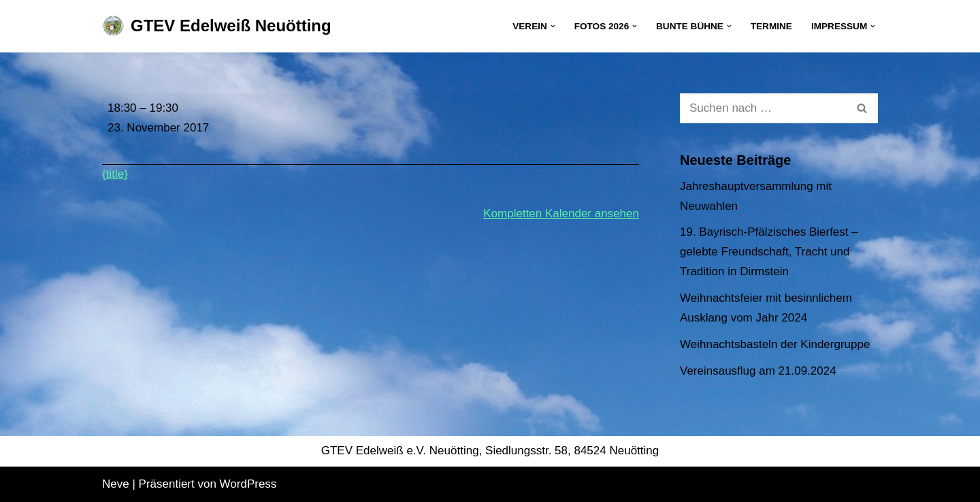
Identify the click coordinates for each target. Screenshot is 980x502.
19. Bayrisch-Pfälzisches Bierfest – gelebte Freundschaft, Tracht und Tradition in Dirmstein (769, 252)
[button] (553, 26)
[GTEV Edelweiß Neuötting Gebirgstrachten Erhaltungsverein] (217, 26)
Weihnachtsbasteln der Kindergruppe (775, 344)
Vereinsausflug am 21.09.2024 (758, 371)
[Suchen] (764, 108)
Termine (771, 26)
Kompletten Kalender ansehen (561, 214)
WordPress (248, 484)
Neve (116, 484)
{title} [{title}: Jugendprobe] (115, 174)
